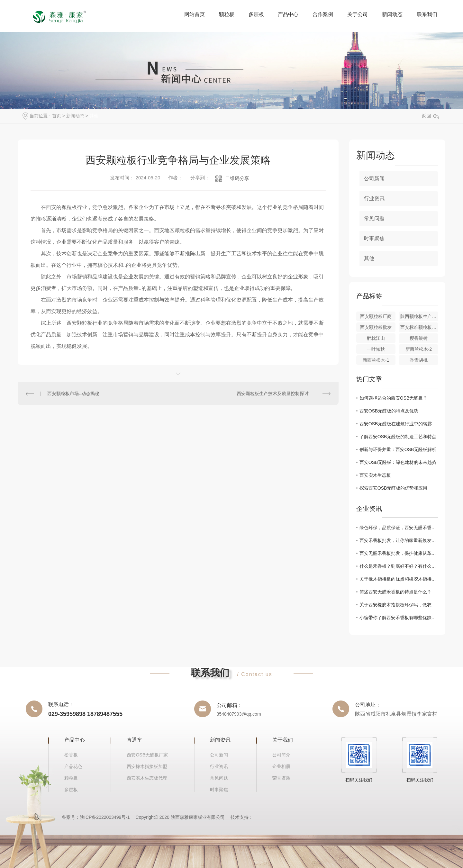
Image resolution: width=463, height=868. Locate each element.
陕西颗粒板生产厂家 (419, 316)
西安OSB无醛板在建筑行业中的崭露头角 (399, 424)
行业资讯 (374, 199)
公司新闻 (374, 179)
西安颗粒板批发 (376, 327)
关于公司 (358, 14)
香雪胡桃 (419, 360)
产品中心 (288, 14)
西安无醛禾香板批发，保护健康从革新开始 (399, 553)
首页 (57, 116)
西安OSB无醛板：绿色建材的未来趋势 (398, 462)
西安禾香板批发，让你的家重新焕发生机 (399, 540)
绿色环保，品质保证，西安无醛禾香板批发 (399, 528)
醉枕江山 (376, 338)
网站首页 (195, 14)
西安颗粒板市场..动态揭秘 (73, 393)
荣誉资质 (281, 778)
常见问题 (374, 218)
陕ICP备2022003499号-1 (105, 817)
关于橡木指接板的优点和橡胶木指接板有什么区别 (399, 579)
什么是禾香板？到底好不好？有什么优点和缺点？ (399, 566)
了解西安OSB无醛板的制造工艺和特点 (398, 437)
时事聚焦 (374, 238)
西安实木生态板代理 (147, 778)
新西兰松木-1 (376, 360)
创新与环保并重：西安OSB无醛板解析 (398, 449)
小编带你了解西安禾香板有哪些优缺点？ (399, 618)
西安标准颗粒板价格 (419, 327)
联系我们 (427, 14)
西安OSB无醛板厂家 (147, 755)
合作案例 (323, 14)
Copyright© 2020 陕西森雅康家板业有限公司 (180, 817)
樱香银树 (419, 338)
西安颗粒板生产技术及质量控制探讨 (273, 393)
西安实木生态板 (375, 475)
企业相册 (281, 766)
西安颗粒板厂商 (376, 316)
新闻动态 (392, 14)
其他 (94, 116)
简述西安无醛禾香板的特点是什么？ (395, 592)
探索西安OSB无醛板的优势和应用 (394, 488)
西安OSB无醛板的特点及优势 (389, 411)
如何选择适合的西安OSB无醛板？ (394, 398)
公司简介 (281, 755)
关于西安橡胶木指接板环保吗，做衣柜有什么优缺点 (399, 605)
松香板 (71, 755)
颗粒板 (227, 14)
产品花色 (73, 766)
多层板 (256, 14)
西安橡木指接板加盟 (147, 766)
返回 (430, 116)
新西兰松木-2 (419, 349)
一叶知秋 (376, 349)
